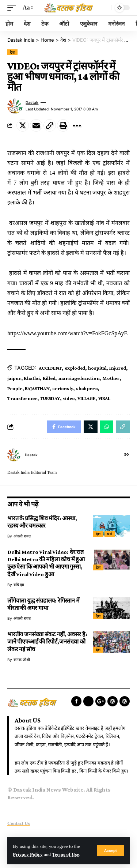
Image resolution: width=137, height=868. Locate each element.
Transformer (22, 398)
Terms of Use (65, 854)
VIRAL (104, 398)
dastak (32, 102)
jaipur (14, 378)
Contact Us (19, 823)
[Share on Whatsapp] (107, 427)
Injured (117, 368)
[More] (77, 125)
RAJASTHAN (37, 388)
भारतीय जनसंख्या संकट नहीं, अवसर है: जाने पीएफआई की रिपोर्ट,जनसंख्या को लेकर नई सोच (47, 641)
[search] (104, 8)
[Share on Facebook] (64, 427)
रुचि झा (19, 585)
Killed (49, 378)
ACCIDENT (50, 368)
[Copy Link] (50, 125)
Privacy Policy (28, 854)
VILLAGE (86, 398)
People (15, 388)
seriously (63, 388)
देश (12, 52)
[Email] (36, 125)
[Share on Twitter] (23, 125)
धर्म (110, 534)
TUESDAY (50, 398)
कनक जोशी (22, 660)
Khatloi (32, 378)
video (69, 398)
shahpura (87, 388)
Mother (111, 378)
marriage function (79, 378)
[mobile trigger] (14, 7)
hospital (97, 368)
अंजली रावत (22, 536)
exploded (75, 368)
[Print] (63, 125)
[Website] (126, 455)
